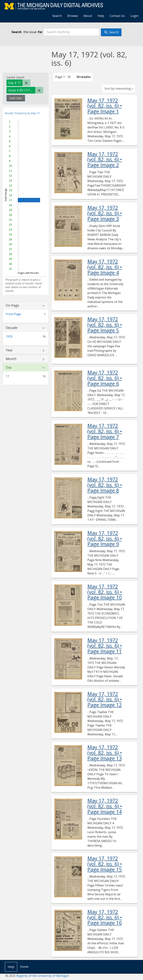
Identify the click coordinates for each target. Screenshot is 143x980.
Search (57, 16)
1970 (9, 337)
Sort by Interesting (119, 89)
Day (9, 367)
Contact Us (117, 16)
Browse (73, 16)
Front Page (13, 314)
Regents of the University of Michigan (43, 976)
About (88, 16)
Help (101, 16)
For (40, 32)
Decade (12, 328)
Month (11, 359)
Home (24, 967)
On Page (12, 306)
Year (9, 350)
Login (134, 16)
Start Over (16, 98)
